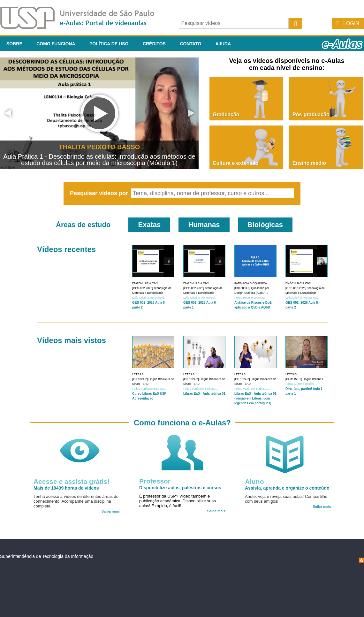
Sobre (14, 44)
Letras (138, 374)
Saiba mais (111, 511)
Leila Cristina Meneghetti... (149, 298)
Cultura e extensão (235, 163)
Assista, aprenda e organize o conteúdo (287, 488)
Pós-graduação (311, 114)
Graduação (226, 114)
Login (351, 23)
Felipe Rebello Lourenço (250, 298)
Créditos (154, 44)
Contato (190, 44)
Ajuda (223, 44)
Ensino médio (309, 163)
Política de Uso (109, 44)
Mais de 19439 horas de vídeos (66, 488)
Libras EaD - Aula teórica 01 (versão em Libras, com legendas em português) (255, 398)
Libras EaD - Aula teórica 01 (204, 394)
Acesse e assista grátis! (72, 481)
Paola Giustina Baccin (300, 384)
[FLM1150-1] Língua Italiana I (304, 379)
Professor (155, 481)
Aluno (254, 481)
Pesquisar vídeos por (100, 193)
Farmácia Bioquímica (251, 283)
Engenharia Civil (146, 283)
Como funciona (56, 44)
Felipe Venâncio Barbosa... (149, 389)
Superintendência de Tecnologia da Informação (47, 556)
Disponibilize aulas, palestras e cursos (180, 488)
